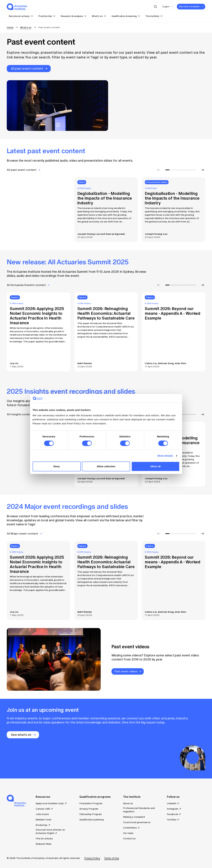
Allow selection (106, 466)
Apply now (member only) (50, 803)
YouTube (172, 820)
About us (128, 803)
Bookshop (41, 825)
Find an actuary (44, 839)
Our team (128, 833)
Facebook (172, 814)
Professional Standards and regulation (139, 810)
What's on (26, 27)
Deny (57, 466)
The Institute (132, 797)
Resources (43, 797)
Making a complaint (134, 817)
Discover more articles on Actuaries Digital (50, 831)
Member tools (43, 820)
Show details (165, 456)
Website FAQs (44, 844)
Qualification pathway (92, 820)
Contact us (129, 839)
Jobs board (42, 814)
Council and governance (137, 822)
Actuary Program (89, 809)
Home (10, 27)
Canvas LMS (43, 809)
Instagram (173, 809)
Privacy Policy (92, 858)
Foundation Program (91, 803)
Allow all (155, 466)
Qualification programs (95, 797)
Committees (130, 828)
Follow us (173, 797)
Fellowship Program (91, 814)
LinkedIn (172, 803)
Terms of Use (111, 858)
